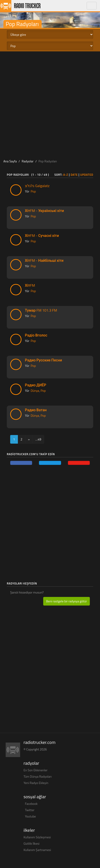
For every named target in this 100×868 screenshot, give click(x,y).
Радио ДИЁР (36, 385)
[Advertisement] (50, 104)
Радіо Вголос (36, 335)
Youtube (30, 816)
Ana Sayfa (10, 161)
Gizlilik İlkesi (31, 843)
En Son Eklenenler (36, 770)
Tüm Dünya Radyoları (38, 776)
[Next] (29, 439)
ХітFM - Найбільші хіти (44, 260)
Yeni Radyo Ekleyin (36, 783)
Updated (87, 175)
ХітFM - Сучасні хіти (42, 236)
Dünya (35, 391)
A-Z (66, 175)
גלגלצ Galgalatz (37, 186)
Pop (33, 191)
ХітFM (30, 285)
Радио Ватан (36, 410)
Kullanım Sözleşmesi (37, 837)
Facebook (31, 804)
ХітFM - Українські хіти (44, 211)
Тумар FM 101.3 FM (41, 310)
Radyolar (28, 161)
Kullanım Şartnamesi (37, 850)
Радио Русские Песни (43, 360)
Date (74, 175)
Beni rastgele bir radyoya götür (67, 601)
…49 (38, 439)
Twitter (30, 810)
